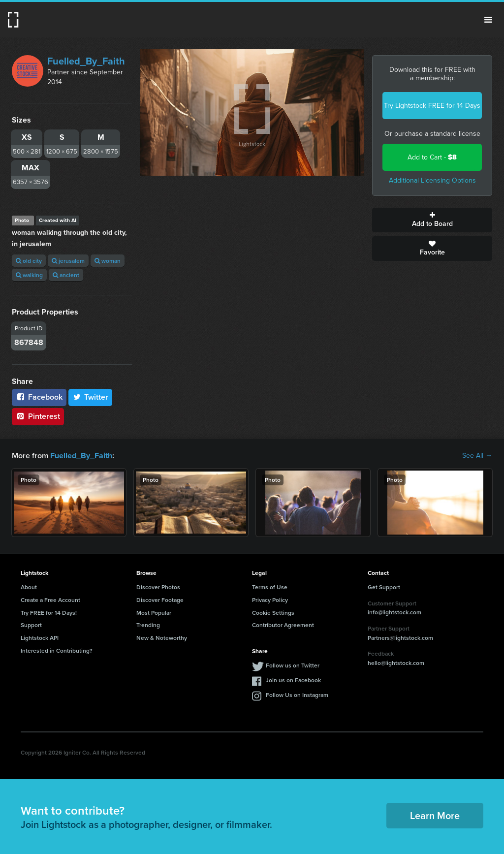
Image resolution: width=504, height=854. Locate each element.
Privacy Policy (270, 600)
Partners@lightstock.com (400, 638)
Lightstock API (40, 638)
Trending (148, 625)
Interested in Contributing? (57, 650)
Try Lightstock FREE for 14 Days (432, 106)
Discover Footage (160, 600)
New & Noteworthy (162, 638)
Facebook (39, 397)
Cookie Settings (273, 613)
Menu (488, 20)
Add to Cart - (432, 157)
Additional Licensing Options (432, 180)
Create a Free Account (50, 600)
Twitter (91, 397)
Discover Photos (158, 587)
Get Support (384, 587)
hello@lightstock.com (396, 663)
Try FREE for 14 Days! (49, 613)
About (29, 587)
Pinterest (38, 416)
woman (108, 261)
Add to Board (432, 220)
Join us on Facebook (293, 680)
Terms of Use (270, 587)
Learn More (435, 815)
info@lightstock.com (394, 612)
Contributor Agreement (283, 625)
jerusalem (68, 261)
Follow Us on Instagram (297, 695)
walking (29, 275)
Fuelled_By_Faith (86, 61)
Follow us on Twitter (293, 665)
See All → (477, 456)
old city (29, 261)
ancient (66, 275)
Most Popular (154, 613)
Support (31, 625)
